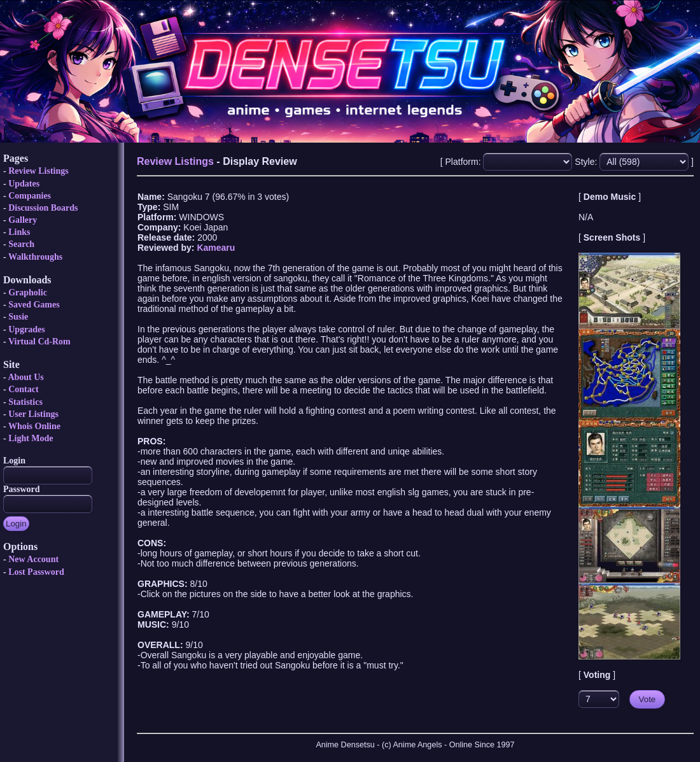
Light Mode (31, 438)
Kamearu (216, 248)
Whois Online (34, 426)
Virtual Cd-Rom (39, 342)
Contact (23, 389)
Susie (18, 317)
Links (19, 232)
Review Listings (38, 171)
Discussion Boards (43, 208)
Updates (24, 184)
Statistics (25, 402)
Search (21, 244)
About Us (25, 377)
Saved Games (34, 305)
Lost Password (36, 572)
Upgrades (27, 329)
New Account (33, 559)
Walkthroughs (35, 257)
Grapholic (28, 293)
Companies (30, 196)
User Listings (33, 414)
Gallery (23, 220)
